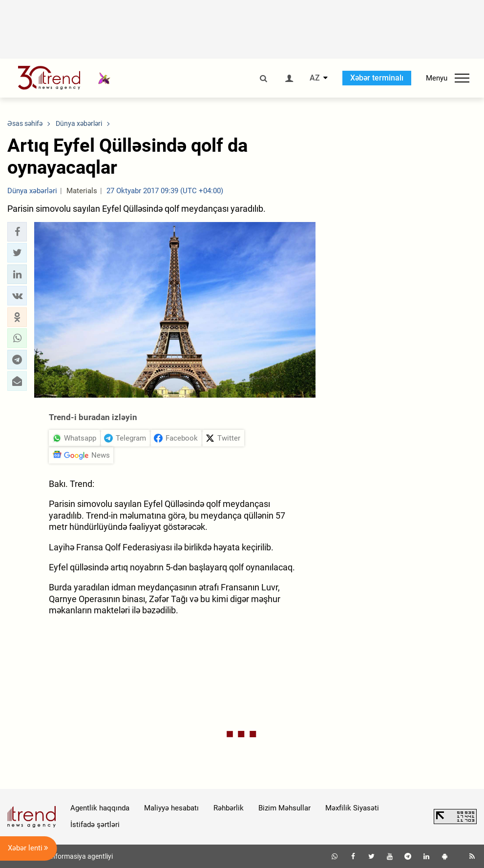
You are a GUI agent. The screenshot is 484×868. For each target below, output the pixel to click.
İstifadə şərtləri (95, 825)
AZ (315, 78)
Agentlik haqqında (100, 808)
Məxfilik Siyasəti (352, 808)
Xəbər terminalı (377, 78)
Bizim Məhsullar (284, 808)
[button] (17, 232)
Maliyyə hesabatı (171, 808)
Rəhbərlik (229, 808)
